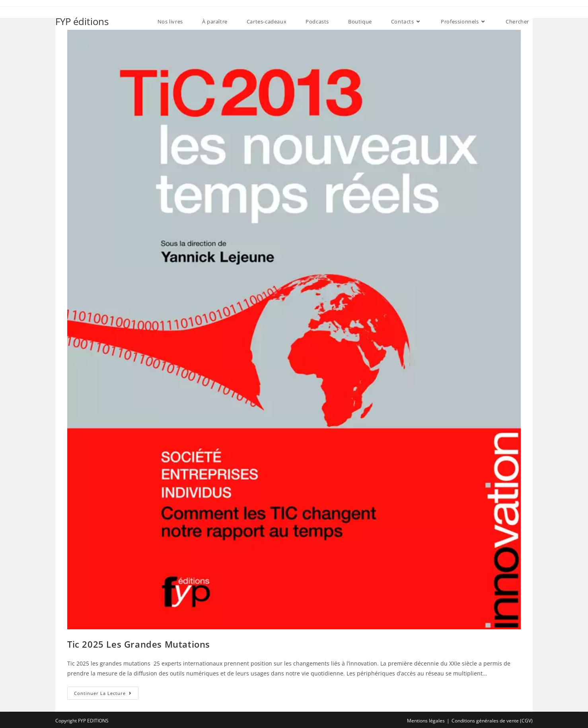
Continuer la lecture (106, 695)
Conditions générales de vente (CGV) (492, 721)
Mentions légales (426, 721)
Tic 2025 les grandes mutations (139, 644)
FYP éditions (82, 21)
